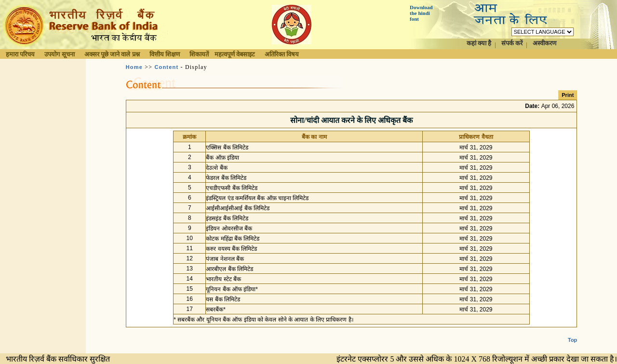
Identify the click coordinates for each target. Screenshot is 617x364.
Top (572, 332)
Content (166, 67)
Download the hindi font (421, 13)
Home (134, 67)
